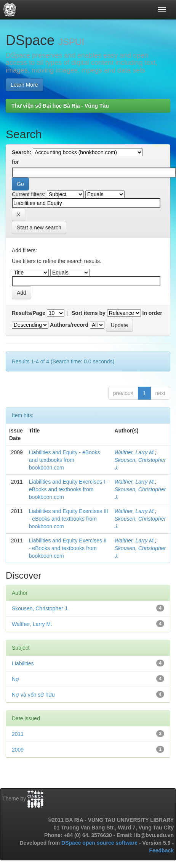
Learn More (24, 85)
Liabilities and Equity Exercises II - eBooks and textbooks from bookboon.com (68, 548)
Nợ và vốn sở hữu (33, 695)
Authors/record (69, 325)
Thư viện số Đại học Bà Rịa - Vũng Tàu (60, 106)
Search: (22, 152)
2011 (18, 734)
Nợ (15, 679)
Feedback (161, 850)
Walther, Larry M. (135, 452)
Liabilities (23, 663)
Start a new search (39, 227)
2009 (18, 750)
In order (152, 313)
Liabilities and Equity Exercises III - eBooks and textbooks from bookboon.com (69, 519)
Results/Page (29, 313)
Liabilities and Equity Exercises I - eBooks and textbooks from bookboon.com (69, 489)
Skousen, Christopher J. (40, 608)
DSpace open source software (100, 843)
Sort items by (89, 313)
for (15, 162)
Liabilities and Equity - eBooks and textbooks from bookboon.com (65, 460)
